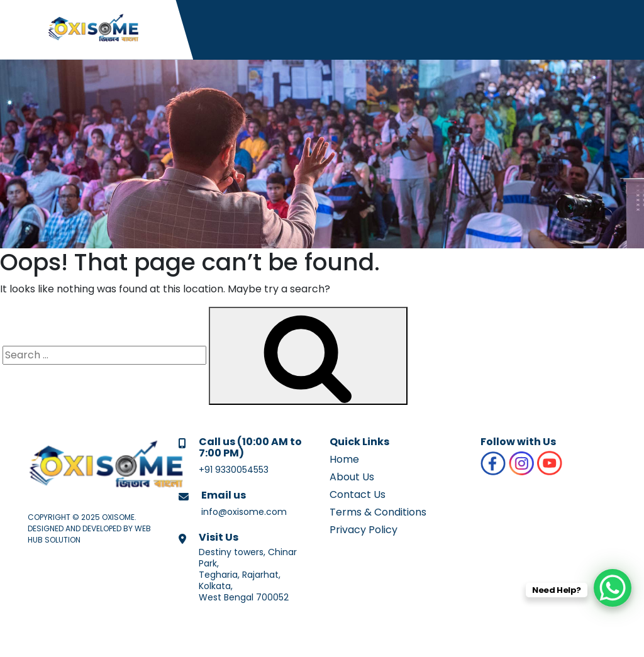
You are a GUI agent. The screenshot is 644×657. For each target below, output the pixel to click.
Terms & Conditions (378, 512)
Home (344, 459)
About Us (352, 477)
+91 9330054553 (234, 470)
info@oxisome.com (244, 512)
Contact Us (358, 494)
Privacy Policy (364, 530)
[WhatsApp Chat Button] (613, 588)
